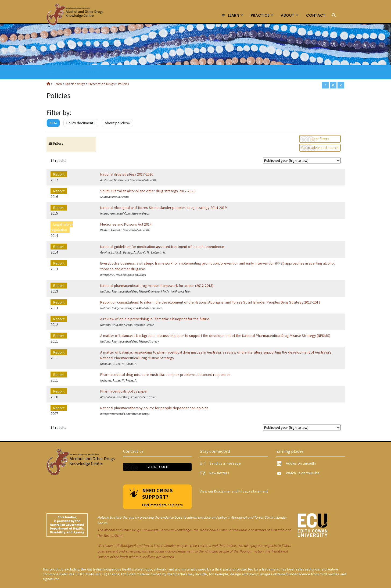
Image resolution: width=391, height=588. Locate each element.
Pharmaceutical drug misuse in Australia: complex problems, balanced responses (165, 375)
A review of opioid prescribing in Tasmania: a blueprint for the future (155, 319)
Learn (232, 15)
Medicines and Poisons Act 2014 (126, 224)
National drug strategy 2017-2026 (127, 174)
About (290, 15)
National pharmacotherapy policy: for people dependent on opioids (154, 408)
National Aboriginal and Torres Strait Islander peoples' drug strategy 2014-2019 (163, 208)
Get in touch (157, 467)
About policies (117, 123)
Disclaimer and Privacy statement (241, 491)
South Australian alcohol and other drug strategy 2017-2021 (148, 191)
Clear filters (320, 139)
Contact (316, 15)
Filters (58, 143)
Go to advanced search (320, 148)
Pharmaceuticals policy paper (124, 391)
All (53, 123)
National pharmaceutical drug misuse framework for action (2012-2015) (157, 286)
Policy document (81, 123)
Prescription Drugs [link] (78, 72)
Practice (262, 15)
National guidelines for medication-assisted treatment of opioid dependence (162, 247)
